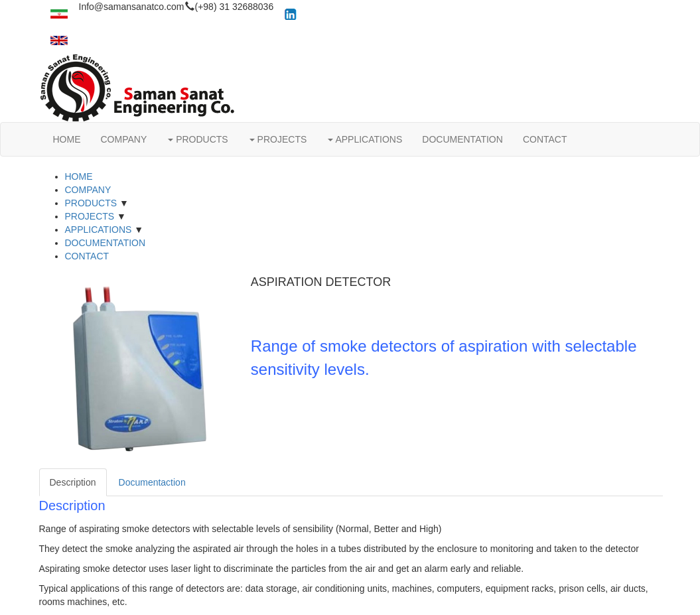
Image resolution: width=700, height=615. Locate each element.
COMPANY (124, 139)
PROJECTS (90, 216)
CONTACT (545, 139)
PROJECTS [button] (278, 139)
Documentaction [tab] (152, 482)
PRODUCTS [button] (198, 139)
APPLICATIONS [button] (365, 139)
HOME (67, 139)
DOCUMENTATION (462, 139)
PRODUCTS (91, 203)
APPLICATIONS (99, 230)
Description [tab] (73, 482)
